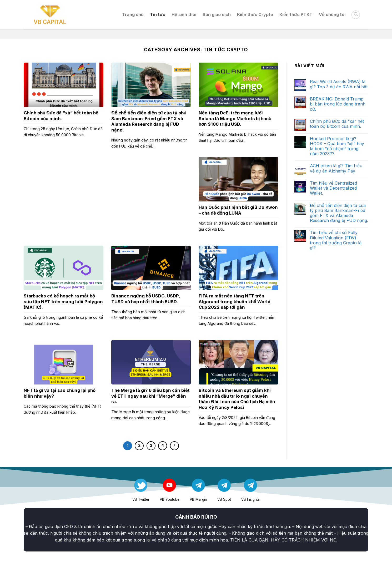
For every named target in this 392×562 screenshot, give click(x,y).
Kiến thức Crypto (255, 14)
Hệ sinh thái (184, 14)
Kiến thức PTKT (296, 14)
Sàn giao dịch (217, 14)
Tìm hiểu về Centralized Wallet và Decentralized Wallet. (333, 188)
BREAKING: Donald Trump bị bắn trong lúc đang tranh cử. (338, 104)
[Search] (356, 15)
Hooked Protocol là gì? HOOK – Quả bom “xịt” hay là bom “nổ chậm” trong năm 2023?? (337, 146)
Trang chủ (133, 14)
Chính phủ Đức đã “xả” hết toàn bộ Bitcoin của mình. (337, 124)
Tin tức (158, 14)
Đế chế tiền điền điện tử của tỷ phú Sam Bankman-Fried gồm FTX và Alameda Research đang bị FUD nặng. (339, 213)
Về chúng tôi (332, 14)
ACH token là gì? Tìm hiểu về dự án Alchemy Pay (336, 168)
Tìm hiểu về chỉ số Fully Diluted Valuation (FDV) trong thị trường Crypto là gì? (336, 240)
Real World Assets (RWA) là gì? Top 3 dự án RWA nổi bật (339, 84)
